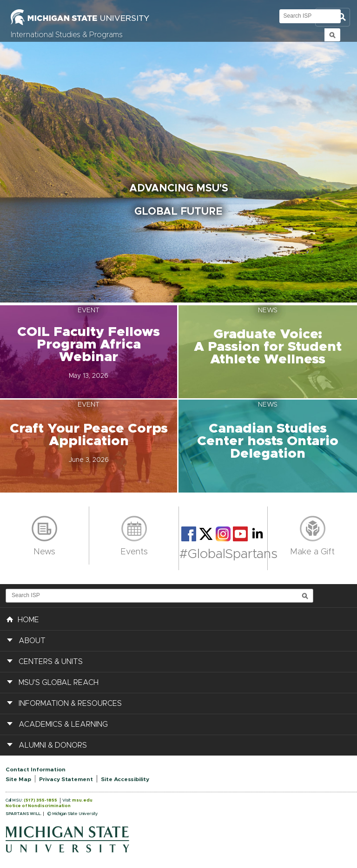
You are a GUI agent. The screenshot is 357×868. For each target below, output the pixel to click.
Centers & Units (51, 662)
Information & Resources (70, 704)
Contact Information (36, 769)
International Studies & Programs (67, 35)
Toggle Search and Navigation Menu (333, 17)
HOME (23, 619)
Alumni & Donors (53, 745)
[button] (89, 352)
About (32, 641)
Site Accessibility (125, 779)
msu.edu (82, 800)
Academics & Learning (63, 724)
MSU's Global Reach (59, 683)
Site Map (18, 779)
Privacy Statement (66, 779)
